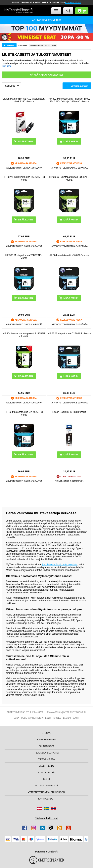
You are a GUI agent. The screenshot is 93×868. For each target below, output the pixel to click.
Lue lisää (7, 66)
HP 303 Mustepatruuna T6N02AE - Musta (24, 257)
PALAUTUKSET (46, 746)
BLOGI (47, 779)
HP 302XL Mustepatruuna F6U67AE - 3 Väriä (24, 178)
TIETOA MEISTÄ (46, 759)
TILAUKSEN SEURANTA (46, 753)
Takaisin (11, 45)
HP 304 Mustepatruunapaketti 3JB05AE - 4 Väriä (24, 335)
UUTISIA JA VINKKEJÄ (46, 786)
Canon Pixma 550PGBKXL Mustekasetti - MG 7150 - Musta (24, 100)
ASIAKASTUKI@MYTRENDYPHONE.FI (66, 712)
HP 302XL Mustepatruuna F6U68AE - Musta (69, 178)
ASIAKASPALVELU (46, 740)
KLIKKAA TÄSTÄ (73, 2)
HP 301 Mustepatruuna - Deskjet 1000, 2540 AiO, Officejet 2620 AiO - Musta (69, 100)
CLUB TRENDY (46, 766)
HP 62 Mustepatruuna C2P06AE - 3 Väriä (24, 413)
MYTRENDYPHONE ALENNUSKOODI (46, 792)
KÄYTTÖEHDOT (46, 799)
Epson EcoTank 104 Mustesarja (69, 412)
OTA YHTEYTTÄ (47, 772)
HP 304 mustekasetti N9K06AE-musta (69, 255)
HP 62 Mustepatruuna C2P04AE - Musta (69, 334)
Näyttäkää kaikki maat (46, 818)
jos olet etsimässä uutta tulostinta (60, 565)
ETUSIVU (47, 733)
